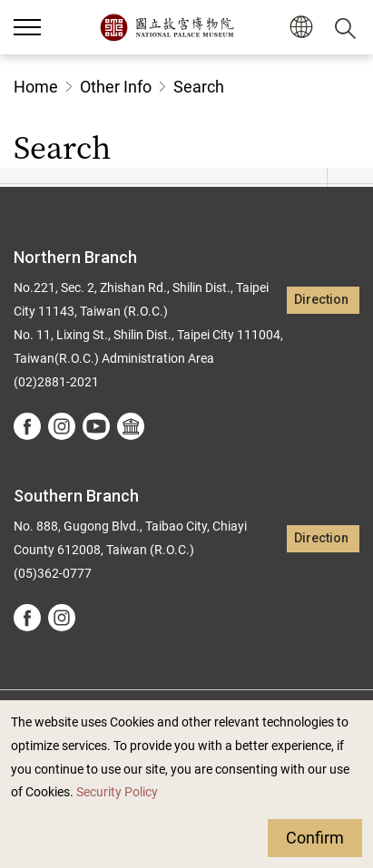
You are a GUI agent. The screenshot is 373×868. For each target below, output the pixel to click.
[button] (27, 27)
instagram (62, 426)
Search (199, 87)
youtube (96, 426)
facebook (27, 426)
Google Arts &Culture (131, 426)
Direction (321, 300)
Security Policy (117, 792)
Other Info (116, 87)
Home (36, 87)
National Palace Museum (167, 27)
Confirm (315, 838)
